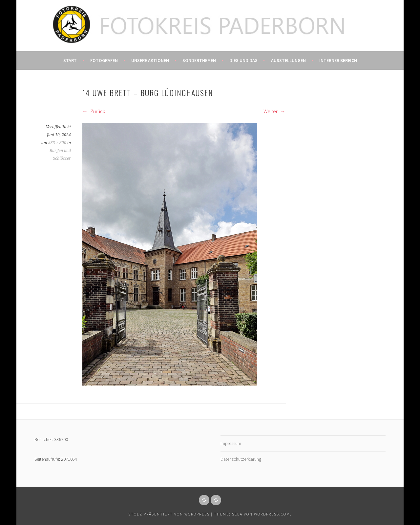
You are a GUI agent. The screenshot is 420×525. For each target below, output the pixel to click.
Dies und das (243, 60)
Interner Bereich (338, 60)
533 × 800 (57, 143)
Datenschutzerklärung (241, 459)
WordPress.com (272, 514)
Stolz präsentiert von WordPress (169, 514)
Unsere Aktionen (150, 60)
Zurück (94, 111)
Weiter (274, 111)
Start (70, 60)
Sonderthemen (199, 60)
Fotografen (104, 60)
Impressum (231, 443)
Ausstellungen (288, 60)
